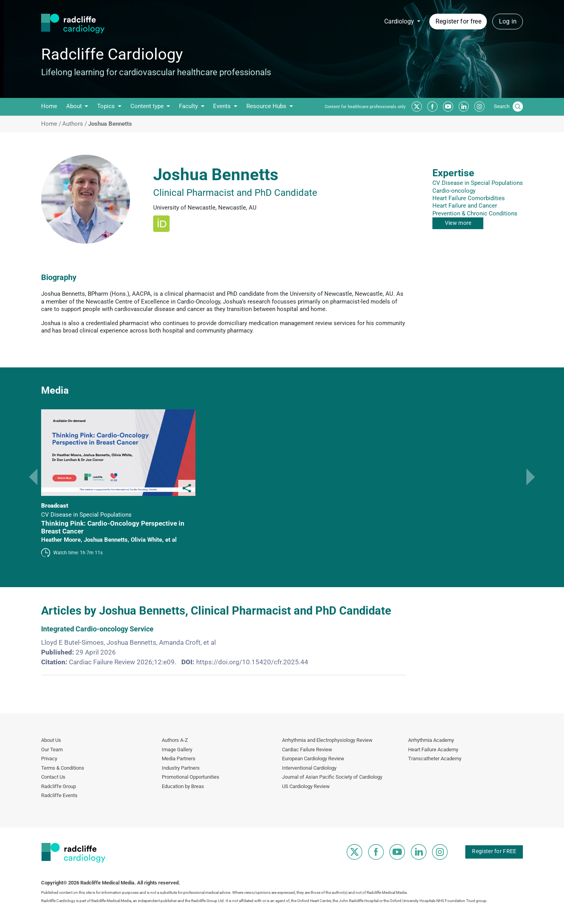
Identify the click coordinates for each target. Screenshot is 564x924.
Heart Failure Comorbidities (469, 198)
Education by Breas (183, 786)
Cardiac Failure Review (307, 750)
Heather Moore (61, 540)
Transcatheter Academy (435, 759)
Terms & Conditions (63, 768)
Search (502, 106)
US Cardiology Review (306, 786)
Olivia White (146, 540)
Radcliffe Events (59, 795)
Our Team (52, 750)
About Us (51, 740)
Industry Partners (181, 768)
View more (458, 223)
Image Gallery (177, 750)
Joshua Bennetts (106, 540)
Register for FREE (494, 851)
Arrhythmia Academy (431, 740)
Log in (508, 21)
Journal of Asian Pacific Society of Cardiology (332, 777)
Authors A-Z (175, 740)
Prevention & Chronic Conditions (475, 213)
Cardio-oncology (454, 191)
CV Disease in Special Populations (478, 183)
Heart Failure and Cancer (465, 206)
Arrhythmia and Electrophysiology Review (327, 740)
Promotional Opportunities (191, 777)
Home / (51, 124)
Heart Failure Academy (433, 750)
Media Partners (179, 759)
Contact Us (53, 777)
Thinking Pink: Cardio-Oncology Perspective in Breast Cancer (113, 527)
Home (49, 106)
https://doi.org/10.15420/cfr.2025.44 (252, 662)
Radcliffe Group (59, 786)
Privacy (49, 759)
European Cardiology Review (313, 759)
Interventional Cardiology (309, 768)
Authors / (75, 124)
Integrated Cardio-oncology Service (97, 629)
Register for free (458, 21)
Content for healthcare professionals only (365, 107)
